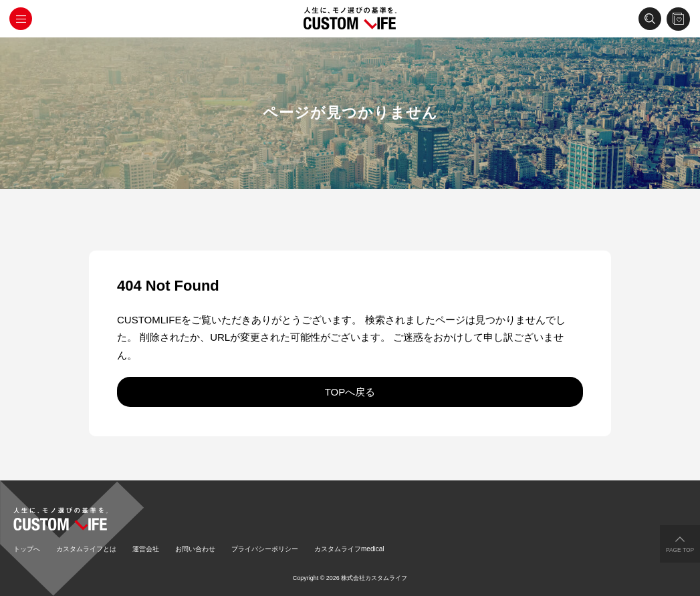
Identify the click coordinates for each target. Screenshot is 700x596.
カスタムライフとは (86, 549)
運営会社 (146, 549)
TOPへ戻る (350, 392)
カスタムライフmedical (349, 549)
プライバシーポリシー (265, 549)
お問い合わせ (195, 549)
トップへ (27, 549)
